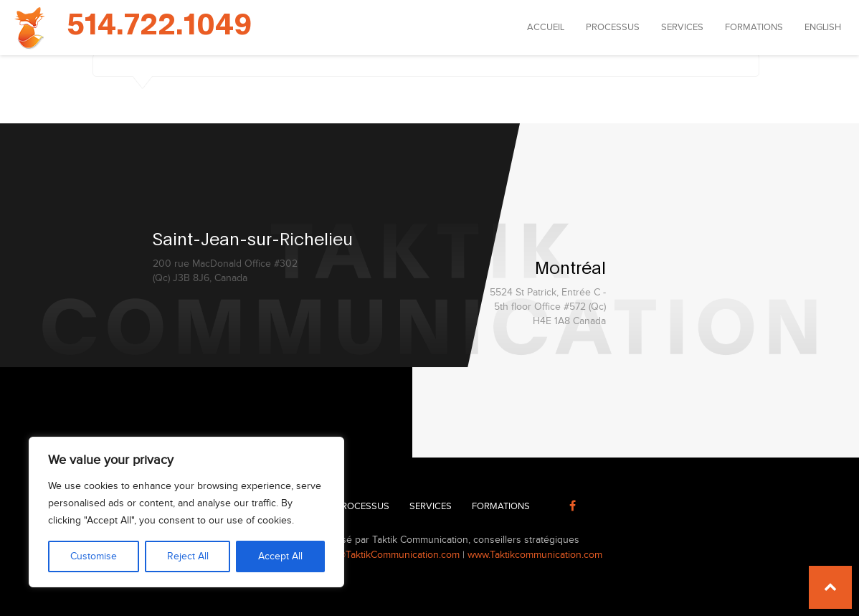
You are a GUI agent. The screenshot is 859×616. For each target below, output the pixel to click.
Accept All (280, 556)
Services (682, 27)
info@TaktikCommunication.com (390, 555)
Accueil (546, 27)
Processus (613, 27)
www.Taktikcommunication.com (535, 555)
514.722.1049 (159, 26)
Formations (754, 27)
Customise (94, 556)
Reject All (188, 556)
